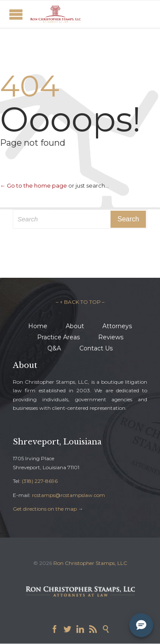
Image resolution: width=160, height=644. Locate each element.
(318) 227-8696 (40, 481)
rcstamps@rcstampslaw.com (68, 495)
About (75, 326)
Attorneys (117, 326)
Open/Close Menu (16, 14)
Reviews (111, 337)
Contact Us (96, 348)
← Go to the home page (33, 185)
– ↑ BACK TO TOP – (80, 302)
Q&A (54, 348)
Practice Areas (58, 337)
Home (38, 326)
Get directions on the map (45, 509)
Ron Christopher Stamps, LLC (90, 563)
